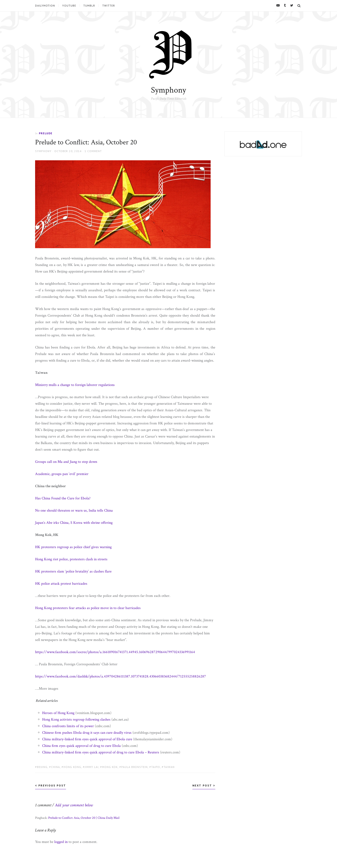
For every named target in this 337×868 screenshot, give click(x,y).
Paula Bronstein (134, 767)
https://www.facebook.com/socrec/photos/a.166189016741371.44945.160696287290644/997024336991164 (115, 652)
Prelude (46, 133)
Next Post (204, 785)
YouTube (69, 6)
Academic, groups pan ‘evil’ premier (62, 474)
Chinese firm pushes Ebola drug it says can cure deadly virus (87, 733)
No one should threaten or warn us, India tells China (74, 511)
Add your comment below (74, 805)
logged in (61, 842)
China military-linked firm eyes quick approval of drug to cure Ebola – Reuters (101, 752)
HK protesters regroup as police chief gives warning (73, 547)
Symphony (168, 90)
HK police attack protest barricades (61, 584)
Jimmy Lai (92, 767)
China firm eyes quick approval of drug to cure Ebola (81, 746)
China (55, 767)
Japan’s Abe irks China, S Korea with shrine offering (74, 523)
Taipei (156, 767)
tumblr (89, 6)
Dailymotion (45, 6)
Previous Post (51, 785)
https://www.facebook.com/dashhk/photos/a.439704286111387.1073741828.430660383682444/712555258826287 (121, 676)
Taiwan (169, 767)
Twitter (109, 6)
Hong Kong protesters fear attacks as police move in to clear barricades (88, 608)
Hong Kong (72, 767)
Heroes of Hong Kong (58, 713)
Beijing (42, 767)
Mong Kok (110, 767)
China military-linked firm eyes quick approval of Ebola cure (87, 739)
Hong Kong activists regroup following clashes (76, 720)
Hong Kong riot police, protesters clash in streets (71, 559)
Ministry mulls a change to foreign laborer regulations (75, 385)
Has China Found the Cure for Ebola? (63, 498)
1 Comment (93, 151)
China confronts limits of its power (68, 726)
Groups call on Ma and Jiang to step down (66, 462)
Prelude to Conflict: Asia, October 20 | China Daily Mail (84, 818)
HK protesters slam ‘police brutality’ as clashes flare (73, 571)
